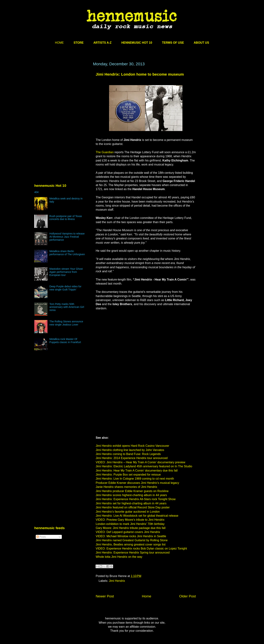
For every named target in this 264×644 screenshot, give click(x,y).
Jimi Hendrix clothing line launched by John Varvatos (130, 450)
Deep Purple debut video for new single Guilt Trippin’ (65, 288)
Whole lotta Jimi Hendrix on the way (119, 557)
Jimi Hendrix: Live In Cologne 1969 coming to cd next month (135, 479)
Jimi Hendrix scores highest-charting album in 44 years (131, 495)
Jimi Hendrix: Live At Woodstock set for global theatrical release (137, 516)
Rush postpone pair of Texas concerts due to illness (66, 218)
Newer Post (105, 596)
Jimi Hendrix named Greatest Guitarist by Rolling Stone (132, 540)
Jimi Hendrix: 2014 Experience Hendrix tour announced (132, 458)
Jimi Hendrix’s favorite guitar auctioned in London (128, 512)
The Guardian (105, 152)
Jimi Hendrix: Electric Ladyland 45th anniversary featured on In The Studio (144, 466)
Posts (41, 537)
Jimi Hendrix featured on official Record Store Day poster (133, 507)
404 (36, 192)
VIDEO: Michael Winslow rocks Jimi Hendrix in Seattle (131, 536)
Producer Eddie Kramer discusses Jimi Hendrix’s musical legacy (137, 483)
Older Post (187, 596)
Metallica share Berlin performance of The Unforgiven (67, 253)
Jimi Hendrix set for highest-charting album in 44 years (131, 503)
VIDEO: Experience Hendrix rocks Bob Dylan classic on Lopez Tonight (141, 549)
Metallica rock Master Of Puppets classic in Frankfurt (65, 341)
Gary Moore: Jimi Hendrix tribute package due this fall (131, 528)
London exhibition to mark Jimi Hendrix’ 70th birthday (130, 524)
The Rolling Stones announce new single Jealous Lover (66, 323)
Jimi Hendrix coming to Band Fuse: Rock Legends (128, 454)
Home (147, 596)
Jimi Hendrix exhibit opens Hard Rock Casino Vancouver (132, 446)
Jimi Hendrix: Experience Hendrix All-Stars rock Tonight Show (136, 499)
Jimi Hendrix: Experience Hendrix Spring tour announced (133, 553)
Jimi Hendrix (117, 581)
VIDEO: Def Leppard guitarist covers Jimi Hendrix (128, 532)
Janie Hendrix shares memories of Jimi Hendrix (126, 487)
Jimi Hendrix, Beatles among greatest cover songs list (131, 544)
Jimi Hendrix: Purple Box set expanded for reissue (128, 475)
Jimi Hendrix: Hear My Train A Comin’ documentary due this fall (137, 471)
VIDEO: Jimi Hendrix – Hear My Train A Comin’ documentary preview (140, 462)
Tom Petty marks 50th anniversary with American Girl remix (67, 307)
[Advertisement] (62, 97)
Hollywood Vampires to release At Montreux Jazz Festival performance (67, 237)
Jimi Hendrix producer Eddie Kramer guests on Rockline (132, 491)
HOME (59, 43)
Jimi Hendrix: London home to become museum (140, 74)
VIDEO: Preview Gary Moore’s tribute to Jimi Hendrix (130, 520)
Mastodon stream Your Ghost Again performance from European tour (66, 272)
